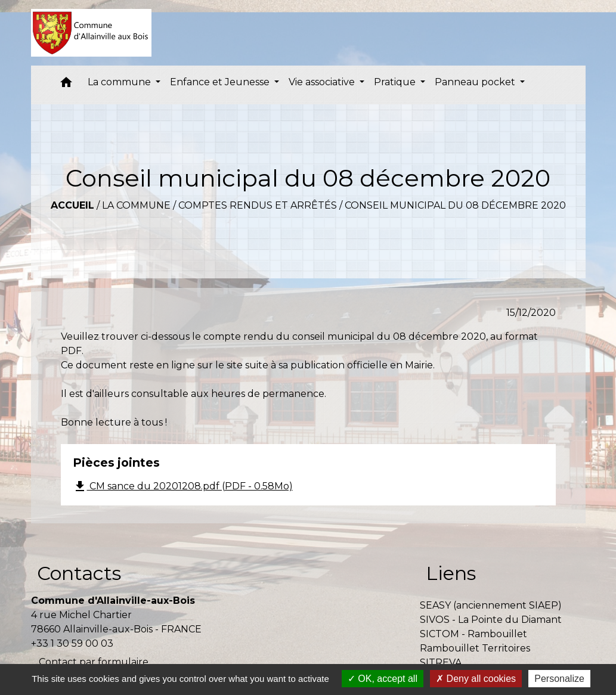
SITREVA (441, 663)
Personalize (559, 679)
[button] (66, 85)
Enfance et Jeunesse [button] (221, 82)
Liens (451, 573)
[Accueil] (92, 33)
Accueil (72, 205)
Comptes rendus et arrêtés (258, 205)
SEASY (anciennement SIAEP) (491, 605)
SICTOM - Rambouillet (473, 634)
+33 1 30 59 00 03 (72, 643)
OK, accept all (383, 679)
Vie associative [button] (323, 82)
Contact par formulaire (94, 662)
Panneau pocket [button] (476, 82)
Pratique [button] (396, 82)
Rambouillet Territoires (475, 648)
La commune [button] (120, 82)
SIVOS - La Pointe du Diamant (491, 620)
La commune (136, 205)
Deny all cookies (476, 679)
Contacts (79, 573)
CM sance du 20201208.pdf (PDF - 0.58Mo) (183, 486)
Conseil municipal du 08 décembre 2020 (455, 205)
